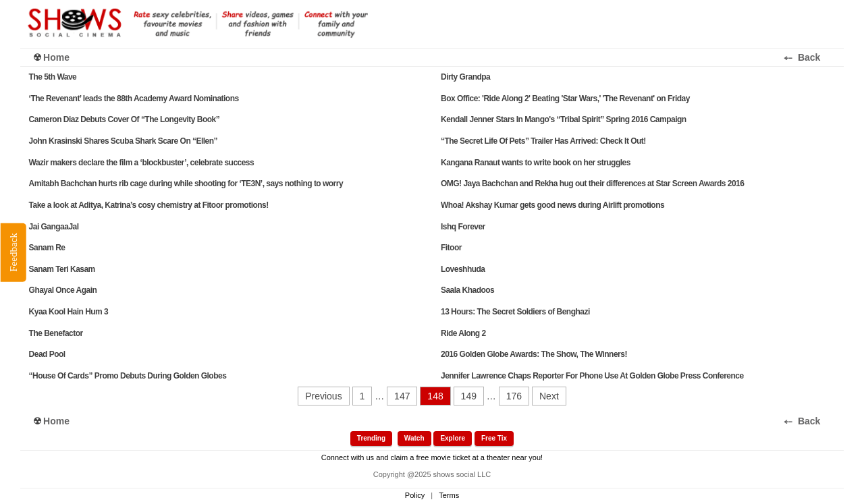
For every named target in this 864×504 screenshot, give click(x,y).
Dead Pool (47, 354)
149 (469, 396)
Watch (414, 438)
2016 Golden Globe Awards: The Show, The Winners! (534, 354)
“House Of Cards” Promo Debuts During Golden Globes (128, 376)
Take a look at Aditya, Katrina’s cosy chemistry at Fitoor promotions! (149, 205)
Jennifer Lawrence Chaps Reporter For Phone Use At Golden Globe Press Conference (592, 376)
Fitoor (451, 248)
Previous (323, 396)
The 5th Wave (53, 77)
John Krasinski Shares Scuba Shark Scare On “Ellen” (123, 141)
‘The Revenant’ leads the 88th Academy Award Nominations (134, 99)
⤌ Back (811, 57)
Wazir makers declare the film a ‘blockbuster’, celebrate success (142, 163)
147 (402, 396)
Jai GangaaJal (54, 227)
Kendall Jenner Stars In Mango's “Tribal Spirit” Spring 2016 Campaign (564, 119)
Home (56, 57)
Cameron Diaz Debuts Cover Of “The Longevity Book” (125, 119)
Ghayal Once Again (63, 290)
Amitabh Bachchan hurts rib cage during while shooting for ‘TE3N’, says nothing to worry (186, 184)
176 (514, 396)
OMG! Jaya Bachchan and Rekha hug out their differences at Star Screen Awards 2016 (592, 184)
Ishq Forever (463, 227)
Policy (415, 495)
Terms (449, 495)
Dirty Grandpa (465, 77)
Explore (453, 438)
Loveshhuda (463, 269)
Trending (371, 438)
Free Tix (494, 438)
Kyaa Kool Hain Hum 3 (69, 312)
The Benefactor (56, 333)
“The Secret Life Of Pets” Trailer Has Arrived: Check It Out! (543, 141)
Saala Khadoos (467, 290)
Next (549, 396)
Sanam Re (47, 248)
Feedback (13, 252)
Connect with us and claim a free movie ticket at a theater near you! (432, 457)
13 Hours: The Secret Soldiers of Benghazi (515, 312)
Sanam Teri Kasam (62, 269)
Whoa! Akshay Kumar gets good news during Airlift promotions (552, 205)
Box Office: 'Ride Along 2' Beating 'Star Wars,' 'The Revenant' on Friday (565, 99)
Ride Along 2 (463, 333)
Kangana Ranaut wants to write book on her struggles (536, 163)
